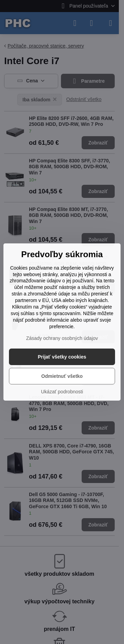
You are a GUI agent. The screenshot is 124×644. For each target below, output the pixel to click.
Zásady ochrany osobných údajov (62, 338)
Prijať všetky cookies (62, 357)
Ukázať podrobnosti (62, 392)
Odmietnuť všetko (62, 376)
